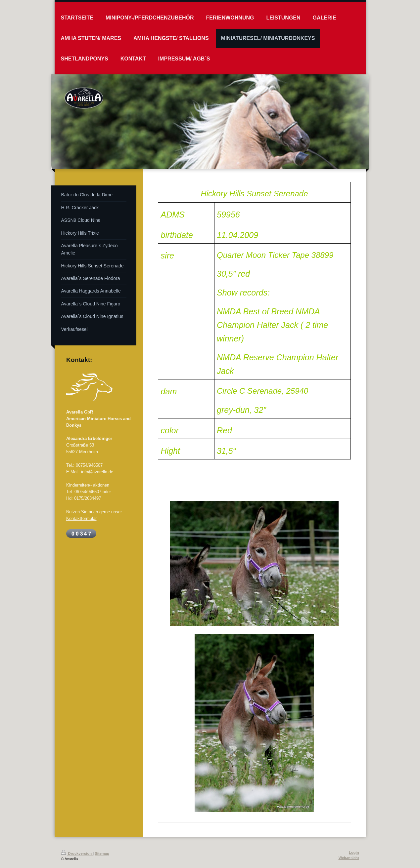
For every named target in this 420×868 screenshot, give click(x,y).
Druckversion (77, 853)
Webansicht (349, 858)
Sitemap (102, 853)
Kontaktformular (81, 518)
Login (354, 852)
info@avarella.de (97, 472)
